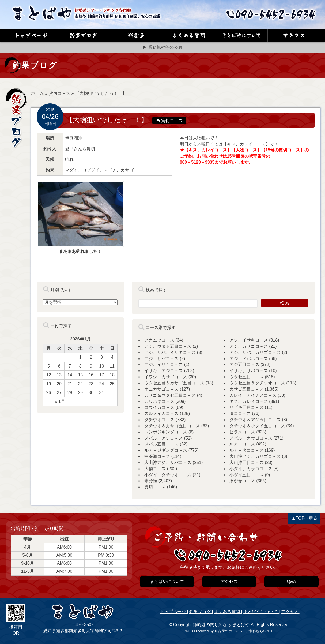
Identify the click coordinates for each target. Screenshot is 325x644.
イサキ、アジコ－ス (164, 371)
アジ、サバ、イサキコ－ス (170, 352)
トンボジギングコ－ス (166, 432)
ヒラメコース (242, 432)
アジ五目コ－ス (244, 364)
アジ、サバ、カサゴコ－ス (255, 352)
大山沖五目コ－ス (247, 463)
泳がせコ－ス (242, 481)
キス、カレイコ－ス (249, 401)
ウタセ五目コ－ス (247, 377)
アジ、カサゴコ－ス (249, 346)
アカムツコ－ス (159, 340)
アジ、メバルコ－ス (249, 359)
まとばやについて (261, 612)
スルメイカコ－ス (161, 413)
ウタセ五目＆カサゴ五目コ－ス (174, 383)
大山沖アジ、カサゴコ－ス (255, 456)
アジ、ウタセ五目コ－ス (168, 346)
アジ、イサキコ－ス (249, 340)
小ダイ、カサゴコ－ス (251, 469)
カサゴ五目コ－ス (247, 389)
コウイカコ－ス (159, 407)
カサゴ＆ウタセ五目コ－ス (170, 395)
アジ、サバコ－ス (161, 359)
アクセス (290, 612)
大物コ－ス (155, 469)
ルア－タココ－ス (247, 450)
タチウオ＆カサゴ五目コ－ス (172, 426)
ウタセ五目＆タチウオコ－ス (257, 383)
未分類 (151, 481)
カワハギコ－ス (159, 401)
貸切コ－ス (59, 93)
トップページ (173, 612)
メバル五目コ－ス (161, 444)
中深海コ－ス (157, 456)
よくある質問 (228, 612)
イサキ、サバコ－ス (249, 371)
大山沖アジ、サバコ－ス (168, 463)
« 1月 (60, 401)
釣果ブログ (201, 612)
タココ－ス (240, 413)
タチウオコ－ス (159, 420)
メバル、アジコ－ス (164, 438)
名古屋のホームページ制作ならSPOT (243, 631)
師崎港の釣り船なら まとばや (221, 625)
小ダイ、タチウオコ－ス (168, 475)
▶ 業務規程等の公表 (162, 47)
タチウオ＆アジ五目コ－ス (255, 420)
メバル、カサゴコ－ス (251, 438)
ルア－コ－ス (242, 444)
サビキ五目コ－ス (247, 407)
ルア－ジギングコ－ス (166, 450)
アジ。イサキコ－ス (164, 364)
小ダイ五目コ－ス (247, 475)
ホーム (37, 93)
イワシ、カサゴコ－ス (166, 377)
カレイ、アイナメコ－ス (253, 395)
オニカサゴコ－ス (161, 389)
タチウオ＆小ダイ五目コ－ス (257, 426)
